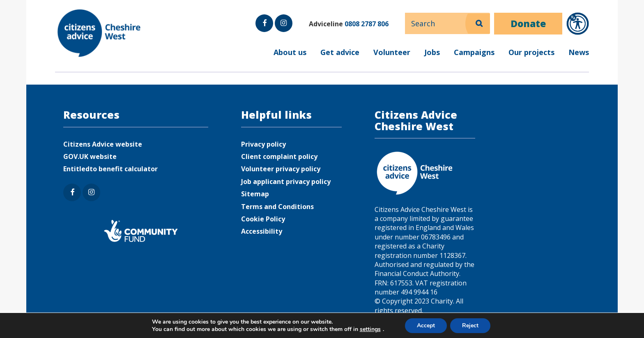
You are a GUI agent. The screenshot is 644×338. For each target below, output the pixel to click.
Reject (471, 325)
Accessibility (262, 231)
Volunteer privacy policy (281, 169)
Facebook (264, 31)
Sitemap (255, 194)
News (579, 52)
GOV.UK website (90, 156)
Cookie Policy (263, 219)
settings (369, 329)
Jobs (432, 52)
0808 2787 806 (367, 24)
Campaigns (474, 52)
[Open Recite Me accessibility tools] (578, 24)
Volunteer (392, 52)
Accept (425, 325)
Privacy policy (263, 144)
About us (290, 52)
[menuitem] (322, 58)
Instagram (283, 31)
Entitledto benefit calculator (110, 169)
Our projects (531, 52)
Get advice (340, 52)
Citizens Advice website (103, 144)
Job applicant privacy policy (286, 182)
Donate (528, 23)
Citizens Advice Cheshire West (100, 33)
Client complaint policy (279, 156)
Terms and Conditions (277, 207)
